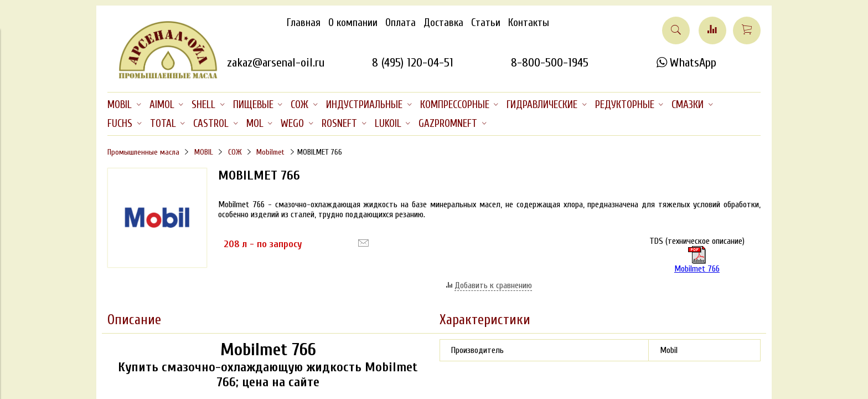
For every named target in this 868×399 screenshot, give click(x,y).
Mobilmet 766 (697, 269)
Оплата (401, 23)
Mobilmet (270, 152)
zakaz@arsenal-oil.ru (276, 63)
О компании (353, 23)
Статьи (486, 23)
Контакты (529, 23)
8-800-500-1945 (550, 63)
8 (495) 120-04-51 (413, 63)
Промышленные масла (143, 152)
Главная (304, 23)
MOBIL (204, 152)
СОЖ (235, 152)
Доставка (443, 23)
